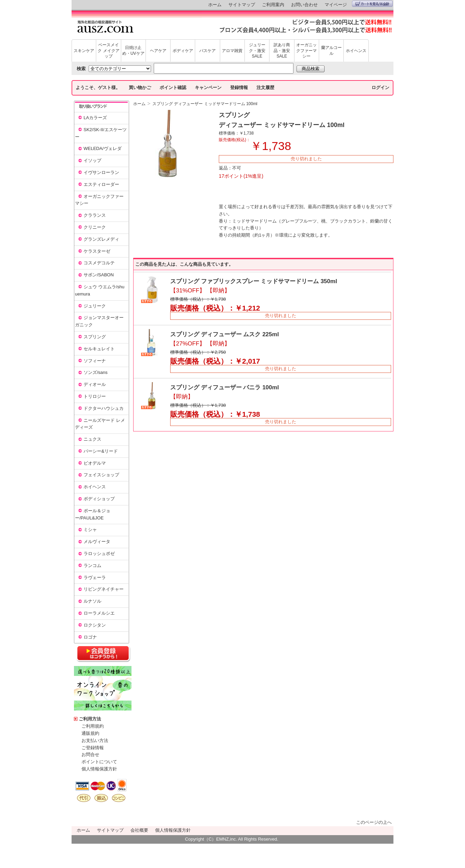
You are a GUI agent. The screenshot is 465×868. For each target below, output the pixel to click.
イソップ (92, 160)
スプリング (95, 337)
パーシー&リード (101, 451)
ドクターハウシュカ (104, 408)
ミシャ (90, 530)
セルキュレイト (99, 349)
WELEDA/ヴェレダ (103, 148)
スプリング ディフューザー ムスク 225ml (224, 334)
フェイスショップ (101, 475)
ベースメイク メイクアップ (108, 51)
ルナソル (92, 601)
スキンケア (84, 51)
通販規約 (90, 733)
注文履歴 (265, 87)
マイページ (336, 5)
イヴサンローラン (101, 172)
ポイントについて (99, 762)
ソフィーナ (95, 361)
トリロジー (95, 396)
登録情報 (239, 87)
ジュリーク (95, 306)
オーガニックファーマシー (306, 51)
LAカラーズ (95, 118)
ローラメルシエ (99, 613)
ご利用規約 (93, 726)
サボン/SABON (99, 275)
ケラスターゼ (97, 251)
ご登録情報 (93, 748)
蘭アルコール (331, 51)
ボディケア (183, 51)
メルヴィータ (97, 542)
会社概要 (139, 830)
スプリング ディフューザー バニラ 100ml (224, 387)
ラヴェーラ (95, 577)
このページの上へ (374, 822)
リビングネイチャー (104, 589)
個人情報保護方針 (99, 769)
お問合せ (90, 754)
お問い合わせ (304, 5)
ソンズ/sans (96, 372)
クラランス (95, 215)
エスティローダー (101, 184)
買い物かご (140, 87)
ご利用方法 (90, 719)
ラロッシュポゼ (99, 553)
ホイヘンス (356, 51)
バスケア (208, 51)
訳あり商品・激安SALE (282, 51)
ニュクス (92, 439)
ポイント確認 (173, 87)
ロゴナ (90, 637)
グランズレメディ (101, 239)
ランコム (92, 565)
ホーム (215, 5)
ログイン (380, 87)
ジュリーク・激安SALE (257, 51)
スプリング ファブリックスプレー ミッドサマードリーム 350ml (254, 281)
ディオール (95, 384)
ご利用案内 (273, 5)
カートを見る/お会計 (372, 4)
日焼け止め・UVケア (133, 51)
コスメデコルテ (99, 263)
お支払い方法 (95, 740)
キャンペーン (208, 87)
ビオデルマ (95, 463)
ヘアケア (158, 51)
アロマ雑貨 (232, 51)
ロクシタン (95, 625)
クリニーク (95, 227)
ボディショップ (99, 499)
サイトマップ (242, 5)
